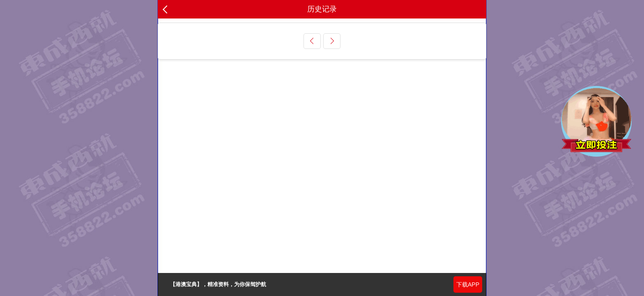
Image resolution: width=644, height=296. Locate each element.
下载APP (468, 284)
